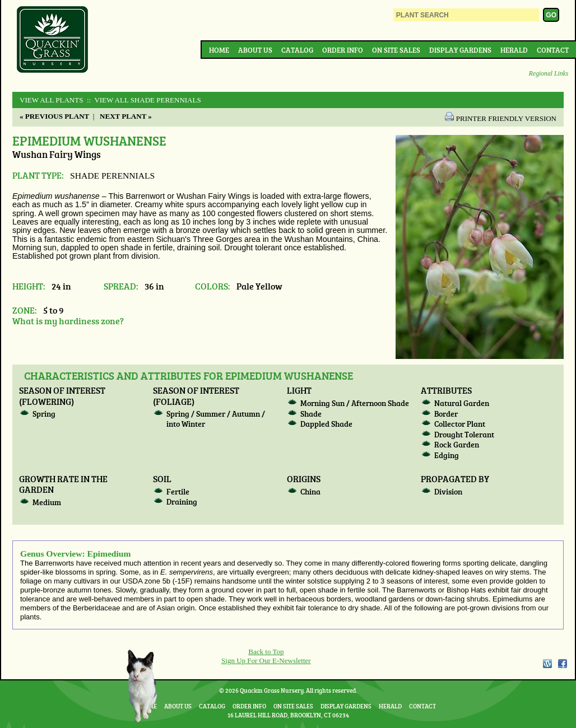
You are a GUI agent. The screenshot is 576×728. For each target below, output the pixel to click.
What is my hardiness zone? (68, 321)
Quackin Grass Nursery (53, 40)
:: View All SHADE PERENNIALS (143, 100)
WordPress (547, 664)
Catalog (297, 50)
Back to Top (266, 652)
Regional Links (549, 74)
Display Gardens (460, 50)
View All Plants (51, 100)
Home (219, 50)
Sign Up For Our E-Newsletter (266, 661)
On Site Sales (396, 50)
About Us (255, 50)
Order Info (343, 50)
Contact (553, 50)
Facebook (563, 664)
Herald (514, 50)
